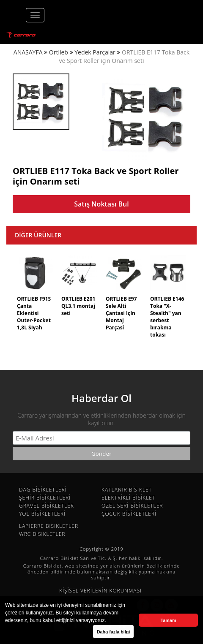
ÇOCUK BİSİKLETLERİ (129, 514)
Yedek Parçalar (95, 52)
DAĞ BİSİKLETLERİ (43, 490)
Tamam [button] (168, 620)
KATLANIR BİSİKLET (127, 490)
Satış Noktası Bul (101, 204)
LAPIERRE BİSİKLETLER (49, 526)
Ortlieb (59, 52)
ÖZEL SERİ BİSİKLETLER (132, 506)
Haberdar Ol (101, 398)
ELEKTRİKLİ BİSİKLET (128, 498)
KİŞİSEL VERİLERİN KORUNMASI (100, 591)
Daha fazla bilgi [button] (114, 632)
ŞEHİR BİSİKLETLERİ (45, 498)
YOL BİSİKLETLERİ (42, 514)
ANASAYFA (28, 52)
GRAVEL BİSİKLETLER (47, 506)
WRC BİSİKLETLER (42, 534)
